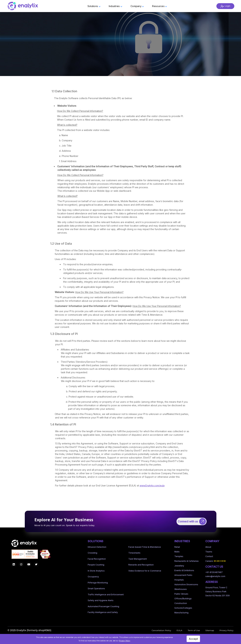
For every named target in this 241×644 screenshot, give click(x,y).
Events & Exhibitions (184, 570)
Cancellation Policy (161, 630)
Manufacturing (181, 613)
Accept (193, 639)
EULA (179, 630)
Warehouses (181, 589)
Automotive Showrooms (186, 584)
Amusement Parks (183, 575)
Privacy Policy (226, 630)
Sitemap (210, 630)
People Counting (96, 565)
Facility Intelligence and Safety (103, 612)
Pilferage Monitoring (98, 583)
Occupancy (93, 577)
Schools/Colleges (183, 608)
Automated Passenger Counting (103, 606)
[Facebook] (14, 564)
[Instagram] (21, 564)
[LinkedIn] (36, 564)
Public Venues (181, 594)
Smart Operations (96, 588)
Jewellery (179, 566)
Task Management (138, 559)
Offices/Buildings (183, 599)
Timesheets (134, 553)
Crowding (92, 553)
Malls (177, 552)
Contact (209, 556)
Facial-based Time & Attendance (145, 547)
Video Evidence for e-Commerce (145, 571)
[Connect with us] (192, 521)
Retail (177, 547)
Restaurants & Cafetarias (187, 561)
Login (225, 6)
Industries (115, 6)
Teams (209, 552)
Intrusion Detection (97, 547)
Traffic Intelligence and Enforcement (106, 595)
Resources (159, 6)
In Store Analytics (96, 571)
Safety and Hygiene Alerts (101, 600)
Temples (179, 556)
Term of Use (194, 630)
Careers (209, 561)
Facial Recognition (97, 559)
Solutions (94, 6)
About (208, 547)
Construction (181, 603)
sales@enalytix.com (215, 576)
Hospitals (179, 580)
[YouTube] (29, 564)
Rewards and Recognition (141, 565)
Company (137, 6)
